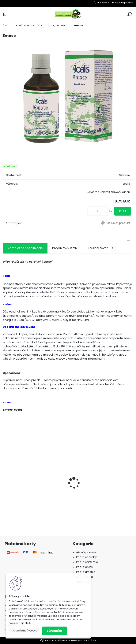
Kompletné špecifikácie (25, 248)
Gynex (10, 486)
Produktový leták (65, 248)
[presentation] (5, 476)
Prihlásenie (103, 3)
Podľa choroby (25, 26)
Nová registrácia (124, 3)
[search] (129, 14)
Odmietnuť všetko (25, 631)
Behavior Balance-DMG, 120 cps (95, 485)
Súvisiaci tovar (101, 248)
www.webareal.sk (83, 640)
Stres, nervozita (58, 26)
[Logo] (68, 14)
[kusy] (97, 211)
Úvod (6, 26)
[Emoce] (68, 98)
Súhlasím (54, 631)
